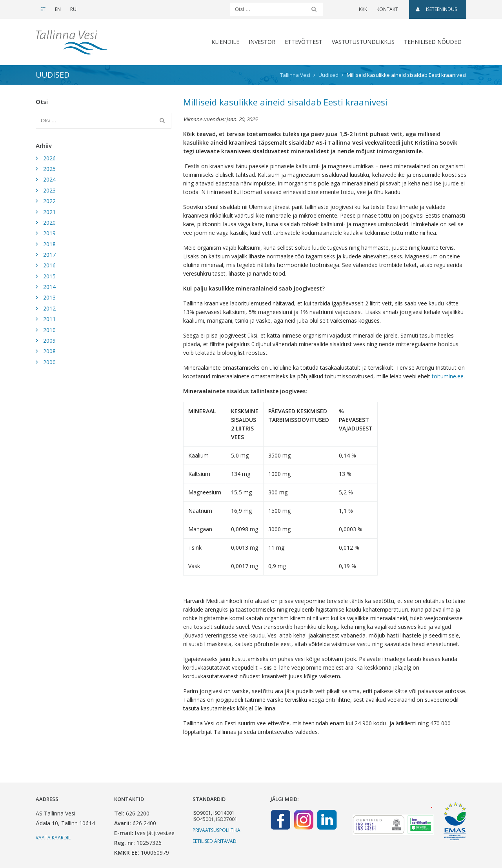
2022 (49, 201)
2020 (49, 222)
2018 (49, 244)
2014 (49, 287)
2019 (49, 233)
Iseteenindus (437, 9)
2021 (49, 212)
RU (73, 9)
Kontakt (387, 9)
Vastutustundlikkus (363, 42)
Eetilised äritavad (215, 841)
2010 (49, 330)
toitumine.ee (448, 376)
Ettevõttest (304, 42)
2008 (49, 351)
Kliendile (225, 42)
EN (58, 9)
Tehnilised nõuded (433, 42)
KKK (363, 9)
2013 (49, 297)
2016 (49, 265)
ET (43, 9)
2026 (49, 158)
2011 (49, 319)
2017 (49, 255)
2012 (49, 308)
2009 (49, 340)
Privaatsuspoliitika (216, 830)
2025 (49, 169)
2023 (49, 190)
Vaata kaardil (53, 838)
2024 (49, 179)
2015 (49, 276)
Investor (262, 42)
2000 (49, 362)
